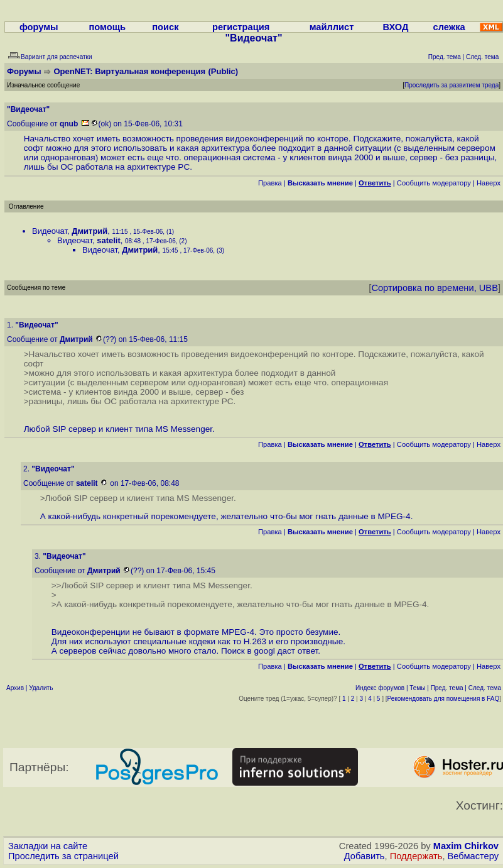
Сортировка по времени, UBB (435, 288)
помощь (107, 27)
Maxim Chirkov (466, 846)
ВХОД (395, 27)
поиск (165, 27)
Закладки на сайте (48, 846)
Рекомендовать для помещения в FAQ (444, 699)
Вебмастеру (473, 856)
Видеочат (50, 231)
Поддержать (416, 856)
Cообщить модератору (434, 183)
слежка (449, 27)
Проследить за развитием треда (452, 85)
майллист (332, 27)
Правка (270, 183)
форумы (39, 27)
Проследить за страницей (63, 856)
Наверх (489, 183)
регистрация (241, 27)
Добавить (365, 856)
